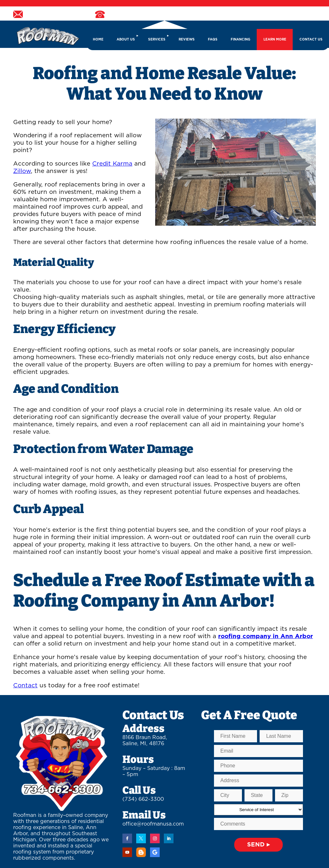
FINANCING (240, 40)
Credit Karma (112, 164)
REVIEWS (187, 40)
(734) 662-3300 (143, 799)
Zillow (22, 171)
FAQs (213, 40)
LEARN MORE (275, 40)
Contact (25, 686)
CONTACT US (311, 40)
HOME (98, 40)
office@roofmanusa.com (153, 824)
